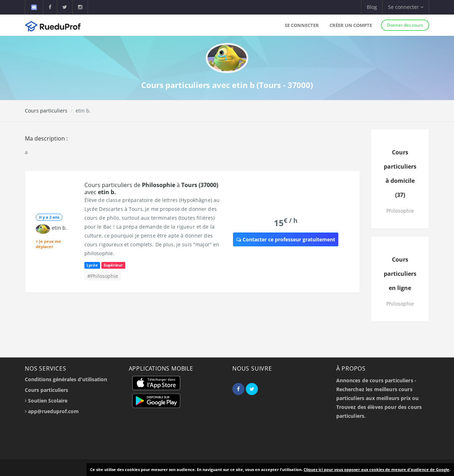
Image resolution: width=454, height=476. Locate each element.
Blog (372, 7)
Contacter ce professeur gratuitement (286, 239)
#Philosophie (103, 276)
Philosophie (400, 211)
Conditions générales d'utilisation (66, 379)
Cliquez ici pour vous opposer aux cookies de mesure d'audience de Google (377, 469)
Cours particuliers (46, 111)
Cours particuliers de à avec (151, 188)
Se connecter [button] (406, 7)
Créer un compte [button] (351, 25)
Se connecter (302, 25)
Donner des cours (405, 25)
